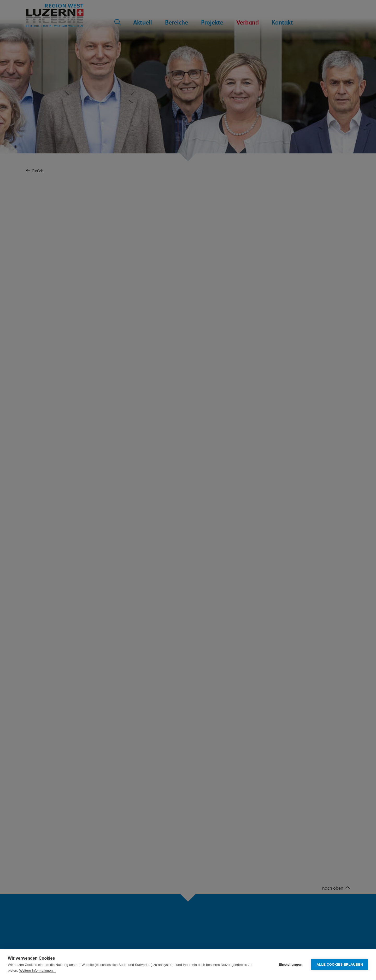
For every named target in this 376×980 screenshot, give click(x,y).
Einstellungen (290, 964)
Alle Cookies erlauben (340, 964)
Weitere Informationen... (37, 970)
